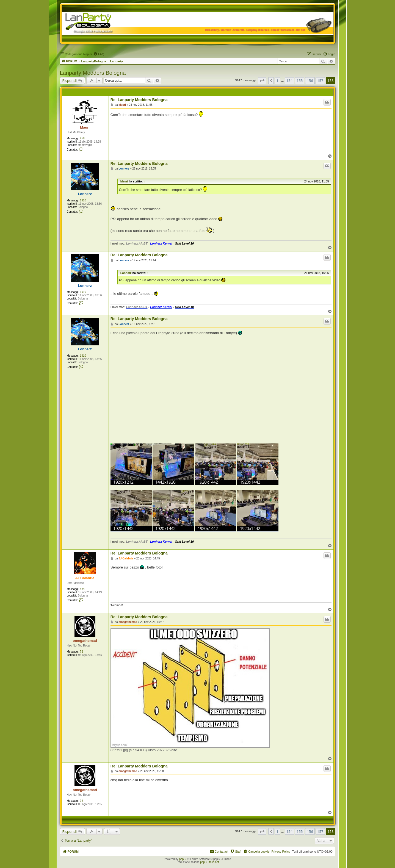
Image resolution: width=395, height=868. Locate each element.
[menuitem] (99, 54)
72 (82, 652)
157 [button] (320, 81)
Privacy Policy (281, 852)
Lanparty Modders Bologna (93, 73)
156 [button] (310, 81)
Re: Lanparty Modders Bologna (139, 100)
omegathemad (85, 641)
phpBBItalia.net (209, 862)
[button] (262, 81)
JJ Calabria (85, 578)
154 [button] (289, 81)
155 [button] (300, 81)
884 (82, 589)
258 (82, 138)
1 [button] (277, 81)
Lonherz (85, 194)
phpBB (183, 859)
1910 (83, 200)
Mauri (85, 127)
